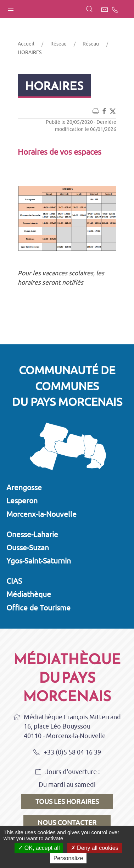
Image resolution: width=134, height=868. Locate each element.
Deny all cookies (95, 848)
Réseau (58, 44)
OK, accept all (39, 848)
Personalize (68, 858)
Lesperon (22, 501)
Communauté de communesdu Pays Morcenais (67, 386)
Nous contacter (67, 822)
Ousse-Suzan (28, 547)
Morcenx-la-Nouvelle (41, 514)
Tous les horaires (67, 801)
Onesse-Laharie (32, 534)
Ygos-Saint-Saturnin (39, 561)
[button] (11, 7)
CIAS (14, 581)
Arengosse (24, 487)
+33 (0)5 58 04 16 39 (67, 753)
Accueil (26, 44)
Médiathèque (29, 594)
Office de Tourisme (38, 608)
